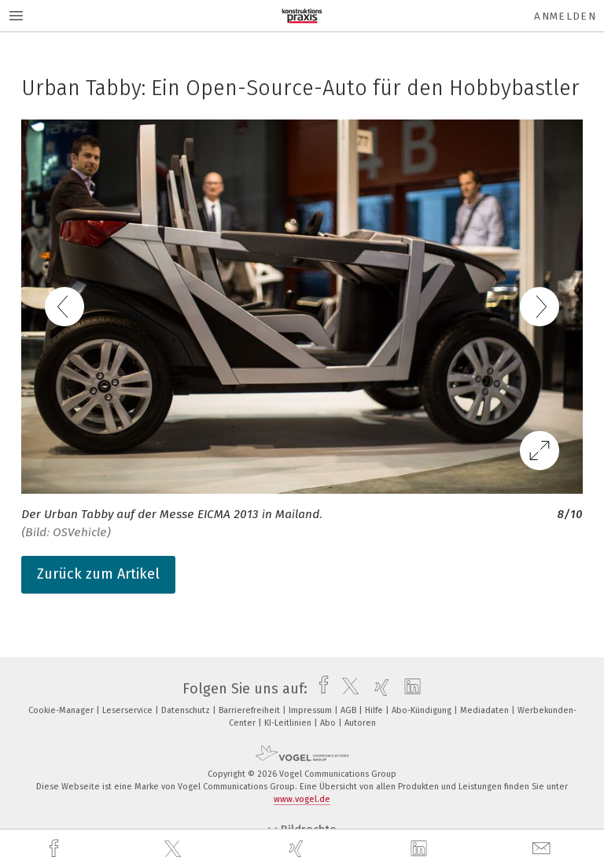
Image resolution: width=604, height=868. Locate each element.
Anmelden (565, 16)
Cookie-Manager (62, 710)
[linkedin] (421, 849)
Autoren (360, 723)
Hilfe (375, 710)
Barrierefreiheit (250, 710)
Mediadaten (486, 710)
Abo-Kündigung (423, 710)
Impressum (311, 710)
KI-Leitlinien (289, 723)
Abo (329, 723)
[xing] (298, 849)
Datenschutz (187, 710)
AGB (350, 710)
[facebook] (56, 849)
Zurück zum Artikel (98, 574)
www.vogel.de (302, 799)
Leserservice (129, 710)
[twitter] (175, 849)
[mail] (543, 849)
